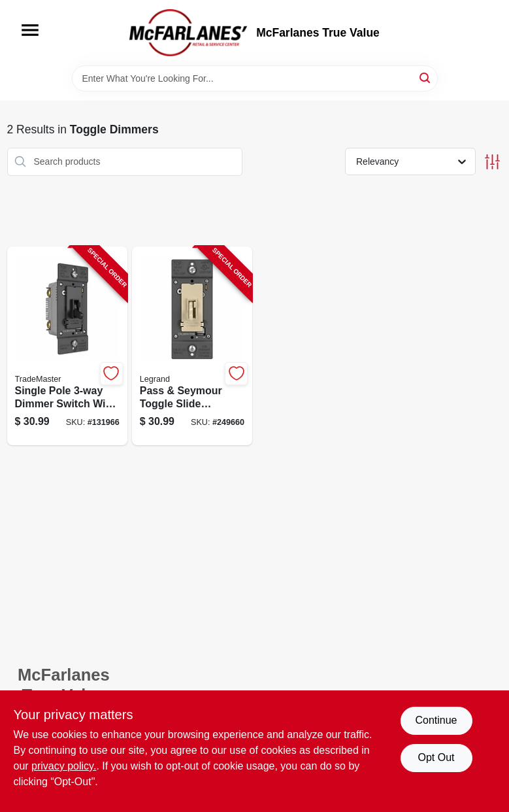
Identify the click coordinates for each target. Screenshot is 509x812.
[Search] (426, 77)
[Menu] (30, 30)
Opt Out (436, 757)
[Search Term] (255, 78)
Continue (436, 720)
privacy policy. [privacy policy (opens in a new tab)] (64, 766)
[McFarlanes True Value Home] (188, 33)
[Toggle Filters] (492, 162)
